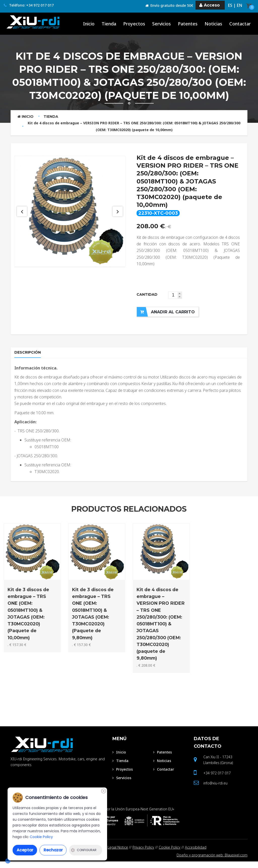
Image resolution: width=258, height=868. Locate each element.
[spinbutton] (175, 295)
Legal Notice (118, 853)
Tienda (51, 117)
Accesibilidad (196, 853)
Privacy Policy (143, 853)
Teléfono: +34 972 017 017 (29, 5)
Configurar (84, 850)
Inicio (25, 117)
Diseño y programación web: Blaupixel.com (212, 861)
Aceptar (25, 850)
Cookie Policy (170, 853)
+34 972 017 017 (217, 779)
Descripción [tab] (29, 355)
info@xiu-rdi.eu (215, 789)
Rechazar (53, 850)
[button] (180, 294)
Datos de (208, 748)
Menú (119, 744)
